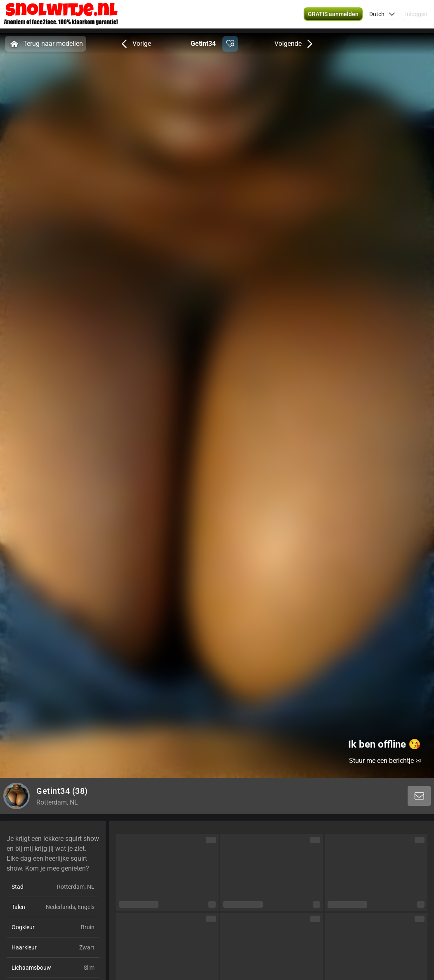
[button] (333, 17)
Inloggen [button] (416, 17)
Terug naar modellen (46, 44)
